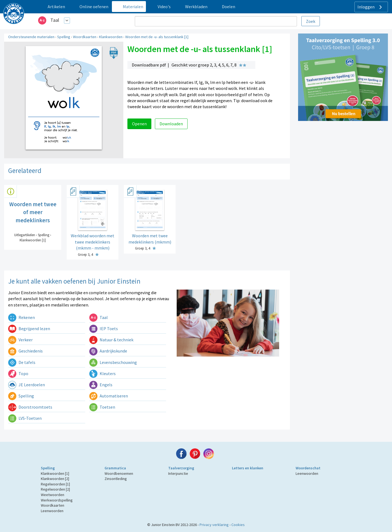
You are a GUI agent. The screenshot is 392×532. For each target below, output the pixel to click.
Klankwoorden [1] (55, 473)
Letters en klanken (248, 468)
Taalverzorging (181, 468)
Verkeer (20, 340)
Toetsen (102, 407)
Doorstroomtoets (30, 407)
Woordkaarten (85, 37)
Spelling (64, 37)
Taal (55, 20)
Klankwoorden (111, 37)
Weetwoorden (53, 495)
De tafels (22, 362)
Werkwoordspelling (57, 500)
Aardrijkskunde (108, 351)
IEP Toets (104, 329)
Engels (101, 385)
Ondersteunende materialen (31, 37)
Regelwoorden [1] (55, 484)
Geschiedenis (25, 351)
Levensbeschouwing (113, 362)
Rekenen (22, 317)
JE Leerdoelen (27, 385)
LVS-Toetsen (25, 418)
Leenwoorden (52, 511)
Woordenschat (308, 468)
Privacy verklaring (214, 525)
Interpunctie (178, 473)
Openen (139, 124)
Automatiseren (109, 396)
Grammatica (115, 468)
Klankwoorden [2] (55, 479)
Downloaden (171, 124)
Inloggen (370, 7)
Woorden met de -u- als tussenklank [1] (157, 37)
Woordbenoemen (119, 473)
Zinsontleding (116, 479)
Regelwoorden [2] (55, 489)
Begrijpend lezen (29, 329)
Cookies (238, 525)
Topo (18, 373)
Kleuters (102, 373)
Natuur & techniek (111, 340)
